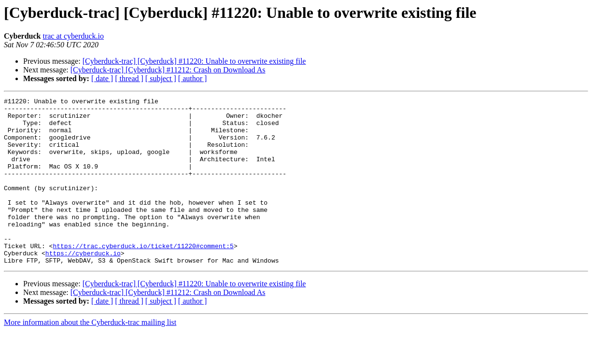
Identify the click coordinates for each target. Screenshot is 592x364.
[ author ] (193, 78)
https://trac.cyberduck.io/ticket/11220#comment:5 (143, 276)
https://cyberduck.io (83, 285)
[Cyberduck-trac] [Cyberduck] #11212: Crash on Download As (168, 70)
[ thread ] (129, 78)
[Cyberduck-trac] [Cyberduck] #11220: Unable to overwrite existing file (194, 61)
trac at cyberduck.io (73, 36)
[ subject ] (161, 78)
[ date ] (102, 78)
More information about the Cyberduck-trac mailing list (90, 356)
